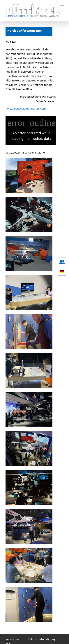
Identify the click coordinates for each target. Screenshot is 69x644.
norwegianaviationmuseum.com (26, 108)
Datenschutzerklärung (42, 639)
